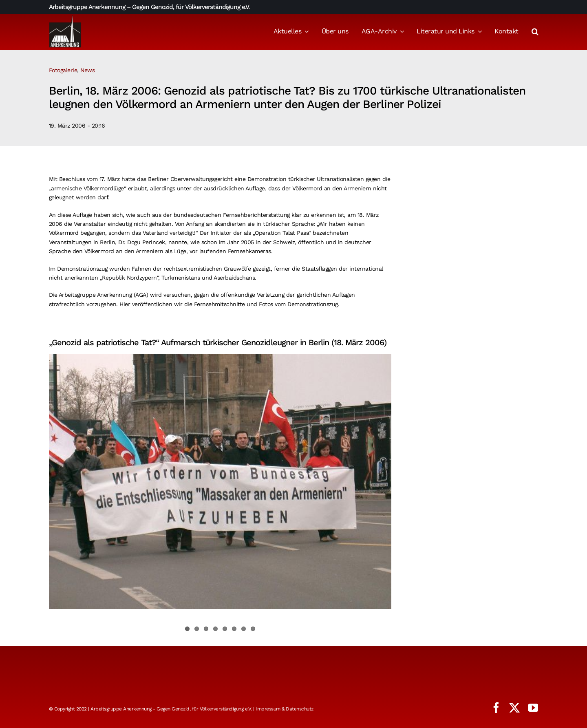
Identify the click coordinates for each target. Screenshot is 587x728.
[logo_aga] (65, 18)
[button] (535, 32)
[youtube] (533, 708)
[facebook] (496, 708)
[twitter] (514, 708)
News (87, 70)
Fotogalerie (63, 70)
